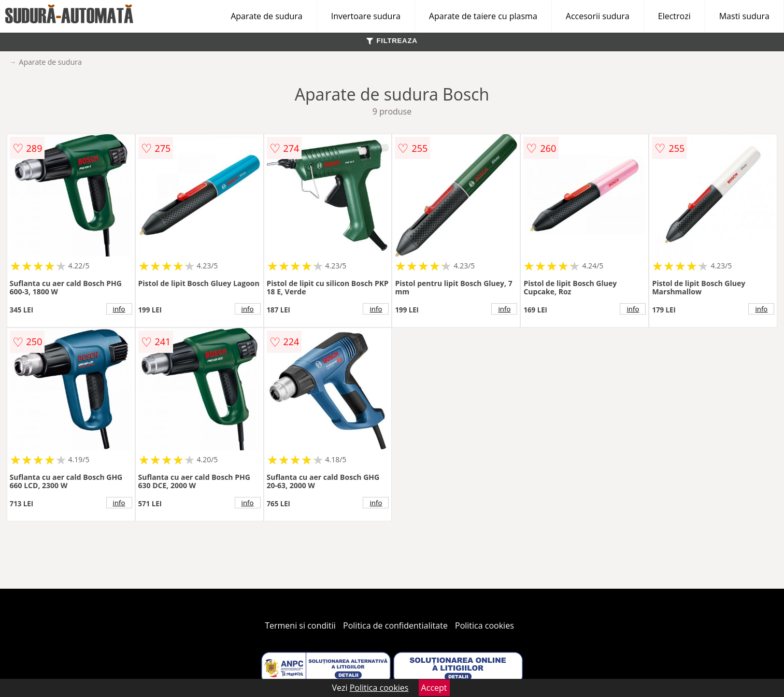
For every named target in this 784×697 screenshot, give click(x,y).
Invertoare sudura (366, 16)
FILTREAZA (392, 41)
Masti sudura (744, 16)
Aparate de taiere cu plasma (483, 16)
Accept (434, 688)
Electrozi (674, 16)
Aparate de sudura (266, 16)
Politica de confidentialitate (395, 625)
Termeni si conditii (300, 625)
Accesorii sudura (598, 16)
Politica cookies (484, 625)
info (119, 309)
